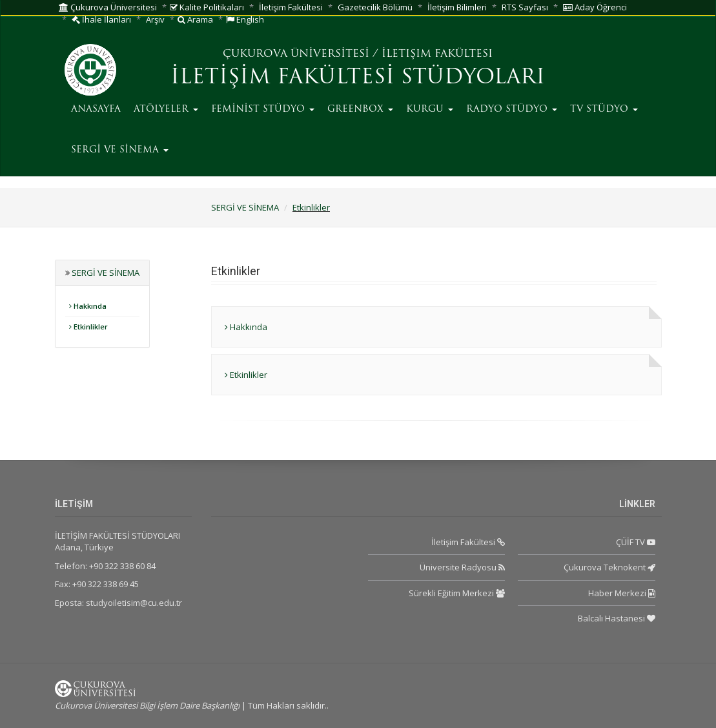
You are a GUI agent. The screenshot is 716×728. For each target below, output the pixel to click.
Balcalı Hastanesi (617, 618)
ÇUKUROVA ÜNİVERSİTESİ (296, 54)
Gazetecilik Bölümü (375, 7)
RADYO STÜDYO (512, 109)
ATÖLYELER (166, 109)
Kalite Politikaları (207, 7)
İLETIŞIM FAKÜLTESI (437, 54)
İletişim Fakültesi (291, 7)
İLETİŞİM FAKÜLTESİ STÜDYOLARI (358, 78)
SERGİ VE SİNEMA (120, 150)
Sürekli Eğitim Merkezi (457, 593)
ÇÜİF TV (636, 542)
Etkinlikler (311, 207)
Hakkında (88, 306)
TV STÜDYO (604, 109)
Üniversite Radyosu (462, 567)
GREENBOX (360, 109)
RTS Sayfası (525, 7)
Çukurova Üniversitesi (108, 7)
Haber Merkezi (622, 593)
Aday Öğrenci (595, 7)
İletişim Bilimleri (457, 7)
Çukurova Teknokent (609, 567)
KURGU (430, 109)
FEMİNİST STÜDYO (263, 109)
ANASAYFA (96, 109)
